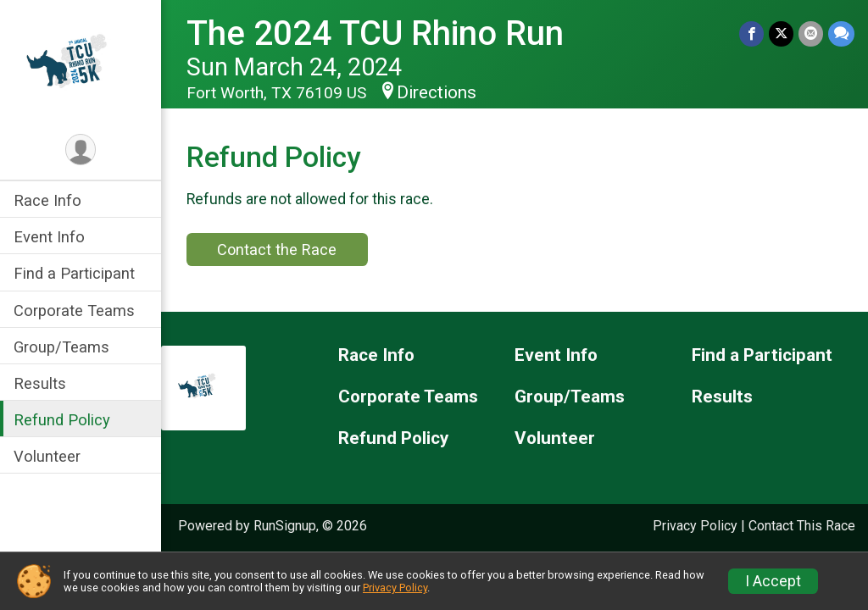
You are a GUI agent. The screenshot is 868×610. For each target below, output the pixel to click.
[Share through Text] (841, 33)
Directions (437, 92)
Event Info (49, 237)
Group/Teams (61, 347)
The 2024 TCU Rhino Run (375, 33)
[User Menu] (81, 150)
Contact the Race (277, 250)
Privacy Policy (695, 526)
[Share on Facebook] (751, 33)
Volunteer (47, 456)
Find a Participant (74, 273)
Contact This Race (802, 526)
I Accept (773, 581)
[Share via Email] (811, 33)
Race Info (47, 200)
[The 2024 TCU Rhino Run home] (81, 65)
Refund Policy (62, 420)
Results (40, 383)
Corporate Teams (74, 311)
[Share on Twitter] (781, 33)
